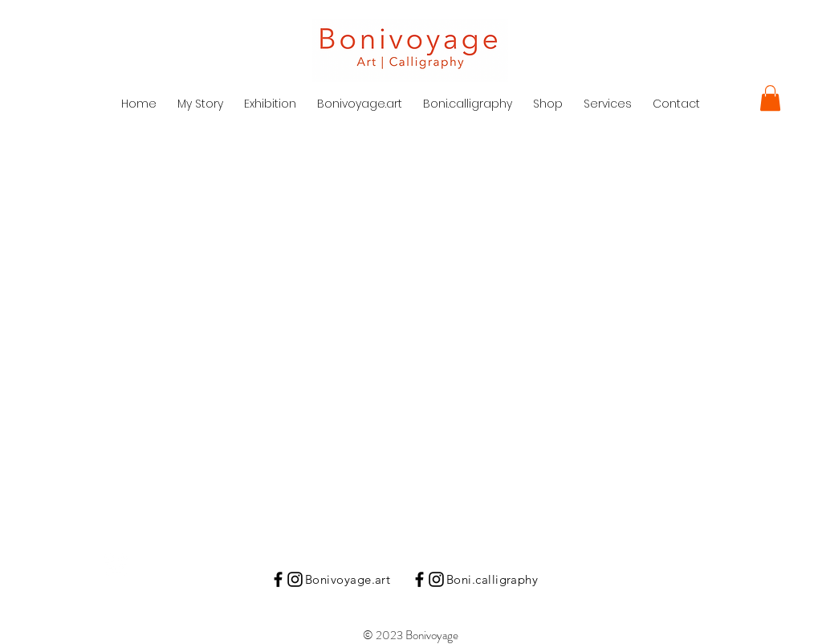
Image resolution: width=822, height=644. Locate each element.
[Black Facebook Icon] (278, 579)
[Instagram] (295, 579)
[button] (770, 98)
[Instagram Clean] (116, 565)
